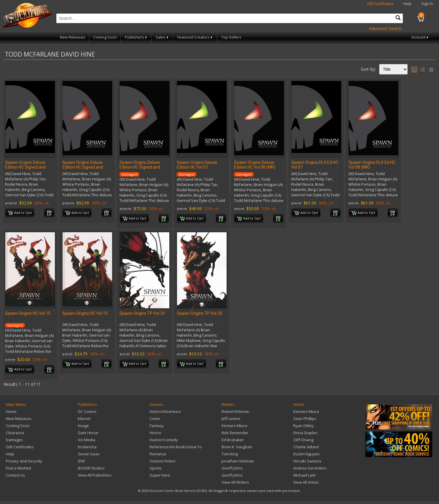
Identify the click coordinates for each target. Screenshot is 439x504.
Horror (155, 433)
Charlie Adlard (306, 447)
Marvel (84, 419)
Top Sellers (231, 37)
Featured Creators (195, 37)
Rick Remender (235, 433)
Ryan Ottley (304, 426)
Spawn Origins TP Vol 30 (199, 313)
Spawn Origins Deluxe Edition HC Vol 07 (197, 165)
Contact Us (15, 475)
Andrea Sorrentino (310, 468)
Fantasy (157, 426)
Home (11, 411)
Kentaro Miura (234, 426)
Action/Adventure (165, 411)
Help (407, 4)
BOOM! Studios (91, 468)
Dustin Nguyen (306, 454)
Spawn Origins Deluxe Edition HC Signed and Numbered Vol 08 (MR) (83, 167)
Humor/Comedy (164, 440)
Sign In (427, 4)
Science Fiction (163, 461)
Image (83, 426)
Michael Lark (304, 475)
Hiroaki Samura (307, 461)
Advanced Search (385, 28)
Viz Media (87, 440)
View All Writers (235, 482)
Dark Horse (88, 433)
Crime (155, 419)
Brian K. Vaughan (237, 447)
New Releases (73, 37)
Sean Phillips (305, 419)
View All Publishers (95, 475)
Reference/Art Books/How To (176, 447)
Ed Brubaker (233, 440)
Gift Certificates (380, 4)
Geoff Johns (232, 468)
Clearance (15, 433)
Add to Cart (20, 213)
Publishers (136, 37)
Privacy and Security (24, 461)
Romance (158, 454)
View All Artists (306, 482)
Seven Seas (89, 454)
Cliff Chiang (303, 440)
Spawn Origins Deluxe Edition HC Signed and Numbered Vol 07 (25, 167)
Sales (163, 37)
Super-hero (160, 475)
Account (420, 37)
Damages (14, 440)
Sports (155, 468)
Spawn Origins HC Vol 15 (28, 313)
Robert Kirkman (235, 411)
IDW (81, 461)
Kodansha (87, 447)
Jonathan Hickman (238, 461)
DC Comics (87, 411)
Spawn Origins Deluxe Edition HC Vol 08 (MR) (255, 165)
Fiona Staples (305, 433)
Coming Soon (105, 37)
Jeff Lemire (231, 419)
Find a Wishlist (19, 468)
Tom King (230, 454)
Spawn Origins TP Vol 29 (142, 313)
